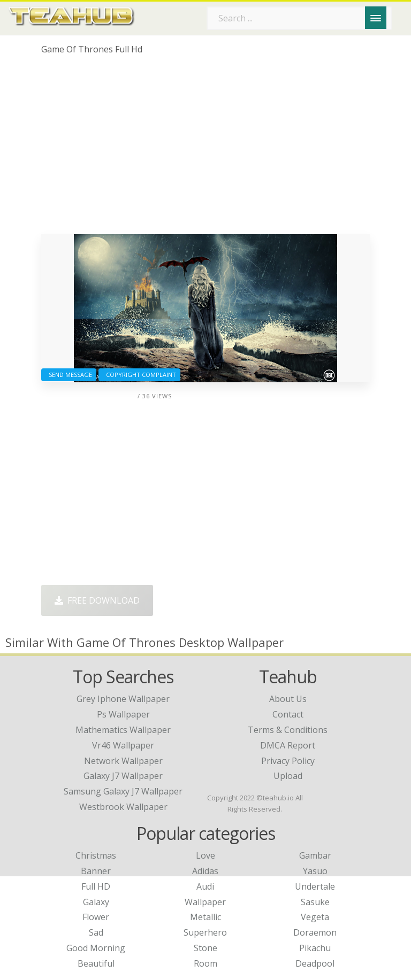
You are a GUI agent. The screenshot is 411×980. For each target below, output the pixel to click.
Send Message (69, 375)
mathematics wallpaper (123, 730)
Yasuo (315, 871)
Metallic (205, 917)
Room (205, 963)
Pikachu (315, 948)
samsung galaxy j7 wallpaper (123, 791)
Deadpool (315, 963)
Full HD (96, 886)
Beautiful (96, 963)
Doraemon (315, 932)
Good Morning (96, 948)
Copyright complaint (139, 375)
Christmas (96, 855)
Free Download (97, 600)
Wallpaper (205, 902)
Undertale (315, 886)
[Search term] (299, 18)
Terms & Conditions (288, 730)
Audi (205, 886)
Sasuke (315, 902)
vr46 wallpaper (123, 745)
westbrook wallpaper (123, 807)
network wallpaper (123, 761)
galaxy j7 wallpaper (123, 776)
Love (205, 855)
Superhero (205, 932)
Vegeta (315, 917)
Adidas (205, 871)
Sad (96, 932)
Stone (205, 948)
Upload (288, 776)
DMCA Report (288, 745)
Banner (96, 871)
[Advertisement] (205, 149)
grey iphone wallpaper (123, 699)
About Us (288, 699)
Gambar (315, 855)
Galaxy (96, 902)
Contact (288, 714)
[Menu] (376, 18)
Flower (96, 917)
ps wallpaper (123, 714)
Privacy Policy (288, 761)
